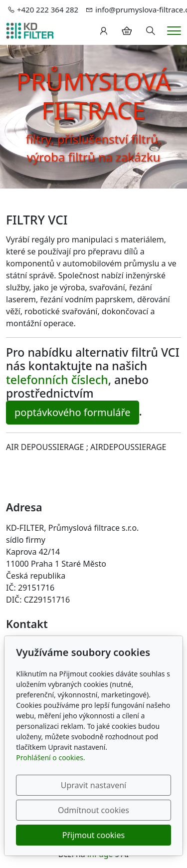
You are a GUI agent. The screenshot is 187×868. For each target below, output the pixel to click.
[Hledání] (151, 31)
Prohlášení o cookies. (50, 758)
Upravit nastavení (93, 785)
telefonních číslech (57, 380)
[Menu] (174, 31)
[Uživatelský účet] (104, 31)
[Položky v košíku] (127, 31)
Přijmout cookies (93, 835)
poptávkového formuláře (73, 412)
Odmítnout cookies (93, 810)
